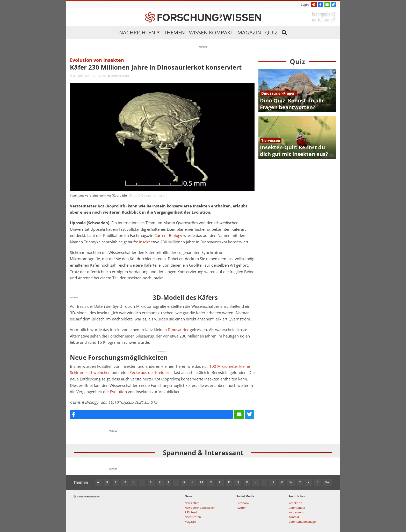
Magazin (249, 32)
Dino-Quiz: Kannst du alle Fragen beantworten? (292, 104)
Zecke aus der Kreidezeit (151, 373)
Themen (174, 32)
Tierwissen (271, 140)
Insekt (144, 242)
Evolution (118, 392)
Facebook (243, 503)
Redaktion (295, 503)
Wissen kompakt (211, 32)
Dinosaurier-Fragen (278, 93)
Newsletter (192, 503)
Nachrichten (137, 32)
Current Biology (168, 235)
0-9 (327, 482)
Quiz (271, 32)
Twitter (241, 508)
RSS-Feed (191, 512)
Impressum (296, 512)
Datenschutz (297, 508)
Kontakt (294, 517)
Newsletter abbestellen (200, 508)
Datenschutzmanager (303, 522)
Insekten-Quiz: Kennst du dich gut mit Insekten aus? (294, 151)
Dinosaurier (178, 330)
